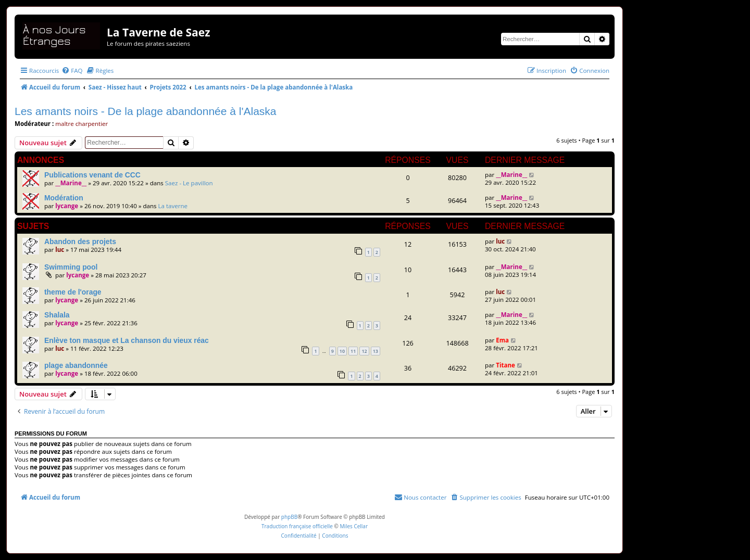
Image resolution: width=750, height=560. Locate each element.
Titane (505, 365)
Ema (502, 340)
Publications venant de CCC (92, 175)
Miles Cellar (354, 526)
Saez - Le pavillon (189, 183)
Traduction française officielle (297, 526)
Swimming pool (71, 267)
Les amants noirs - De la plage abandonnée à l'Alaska (146, 111)
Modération (64, 198)
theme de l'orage (73, 292)
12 (364, 351)
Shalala (57, 315)
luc (60, 250)
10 (342, 351)
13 (376, 351)
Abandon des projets (80, 241)
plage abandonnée (76, 365)
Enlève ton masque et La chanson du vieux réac (127, 340)
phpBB (289, 517)
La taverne (173, 206)
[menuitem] (72, 71)
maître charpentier (82, 124)
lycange (67, 206)
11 (353, 351)
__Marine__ (71, 183)
